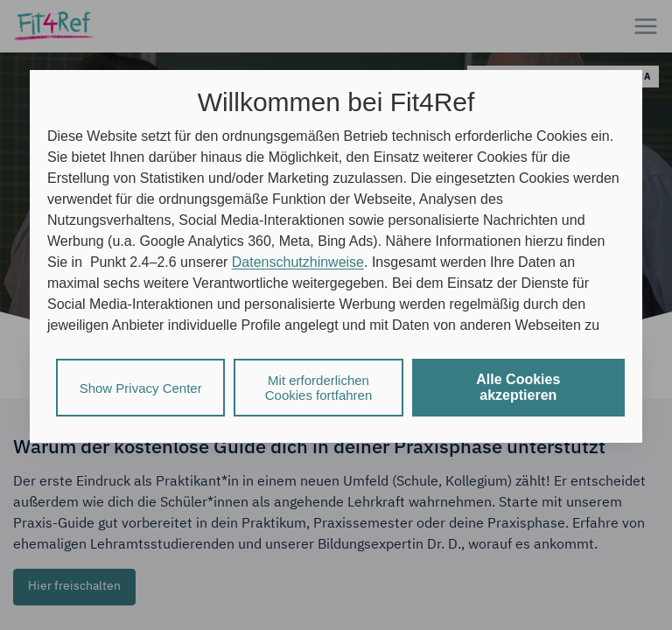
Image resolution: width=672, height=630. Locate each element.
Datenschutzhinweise (298, 262)
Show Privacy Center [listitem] (141, 388)
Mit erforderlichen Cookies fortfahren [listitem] (319, 388)
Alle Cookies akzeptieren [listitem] (518, 387)
